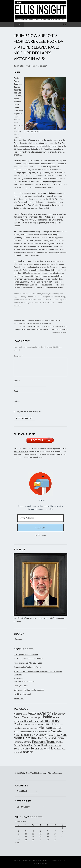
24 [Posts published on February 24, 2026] (26, 840)
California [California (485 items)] (48, 713)
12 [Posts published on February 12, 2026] (40, 834)
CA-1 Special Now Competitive (26, 654)
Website (17, 401)
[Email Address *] (40, 518)
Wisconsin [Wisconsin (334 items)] (27, 752)
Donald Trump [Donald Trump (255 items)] (21, 717)
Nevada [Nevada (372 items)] (56, 731)
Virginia (29, 303)
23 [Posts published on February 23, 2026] (19, 840)
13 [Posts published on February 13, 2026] (48, 834)
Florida (37, 297)
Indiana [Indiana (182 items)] (34, 725)
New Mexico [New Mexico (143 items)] (50, 735)
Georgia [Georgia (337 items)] (45, 721)
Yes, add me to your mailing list (27, 412)
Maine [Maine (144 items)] (24, 728)
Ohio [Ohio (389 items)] (40, 738)
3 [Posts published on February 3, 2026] (26, 831)
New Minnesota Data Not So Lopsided (29, 690)
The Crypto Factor (21, 686)
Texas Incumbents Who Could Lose (28, 663)
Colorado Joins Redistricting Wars (27, 667)
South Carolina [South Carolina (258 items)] (22, 749)
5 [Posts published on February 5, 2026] (40, 831)
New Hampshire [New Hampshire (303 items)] (23, 735)
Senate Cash (19, 698)
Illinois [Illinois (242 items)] (27, 724)
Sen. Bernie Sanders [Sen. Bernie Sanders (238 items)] (39, 745)
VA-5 (23, 303)
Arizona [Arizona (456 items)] (34, 713)
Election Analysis (28, 294)
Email (16, 391)
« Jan (17, 843)
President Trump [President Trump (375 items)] (44, 742)
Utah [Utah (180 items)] (42, 749)
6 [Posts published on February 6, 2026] (48, 831)
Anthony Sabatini (26, 297)
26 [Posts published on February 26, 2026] (40, 840)
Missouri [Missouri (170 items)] (24, 732)
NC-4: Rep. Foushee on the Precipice (29, 659)
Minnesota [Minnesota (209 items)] (57, 728)
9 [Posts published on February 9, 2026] (19, 834)
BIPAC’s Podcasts (21, 451)
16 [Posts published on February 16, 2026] (19, 837)
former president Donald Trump (53, 297)
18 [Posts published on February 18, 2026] (33, 837)
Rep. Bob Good (52, 300)
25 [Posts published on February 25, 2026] (33, 840)
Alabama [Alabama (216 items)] (18, 714)
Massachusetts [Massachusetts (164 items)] (32, 728)
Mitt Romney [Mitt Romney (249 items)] (35, 732)
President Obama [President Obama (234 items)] (23, 742)
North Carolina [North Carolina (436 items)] (25, 738)
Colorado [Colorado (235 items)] (61, 714)
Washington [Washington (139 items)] (58, 749)
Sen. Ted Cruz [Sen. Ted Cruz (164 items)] (56, 745)
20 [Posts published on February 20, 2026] (48, 837)
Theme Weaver (40, 864)
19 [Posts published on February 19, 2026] (40, 837)
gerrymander (19, 300)
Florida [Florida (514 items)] (46, 717)
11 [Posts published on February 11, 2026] (33, 834)
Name (17, 381)
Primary (45, 294)
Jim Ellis (52, 303)
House (39, 294)
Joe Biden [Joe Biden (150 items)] (59, 725)
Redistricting (54, 294)
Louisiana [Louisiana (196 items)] (18, 728)
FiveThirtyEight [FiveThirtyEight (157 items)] (35, 718)
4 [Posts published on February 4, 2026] (33, 831)
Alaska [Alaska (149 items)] (25, 714)
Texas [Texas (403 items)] (35, 748)
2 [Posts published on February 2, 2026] (19, 831)
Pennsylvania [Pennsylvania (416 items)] (54, 738)
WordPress (42, 861)
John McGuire (30, 300)
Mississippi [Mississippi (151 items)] (17, 732)
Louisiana (41, 300)
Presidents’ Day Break (22, 694)
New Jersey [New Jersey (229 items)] (40, 735)
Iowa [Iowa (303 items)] (40, 724)
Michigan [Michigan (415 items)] (45, 728)
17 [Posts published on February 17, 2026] (26, 837)
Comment (18, 356)
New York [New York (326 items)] (60, 735)
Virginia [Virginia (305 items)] (49, 749)
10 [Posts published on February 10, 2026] (26, 834)
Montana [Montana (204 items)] (46, 732)
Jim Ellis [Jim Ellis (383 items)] (50, 724)
